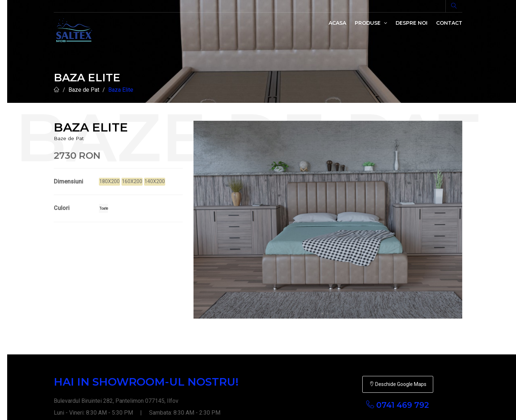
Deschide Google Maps (398, 310)
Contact (449, 23)
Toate (104, 208)
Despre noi (412, 23)
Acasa (337, 23)
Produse (371, 23)
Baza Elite (121, 90)
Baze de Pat (84, 90)
